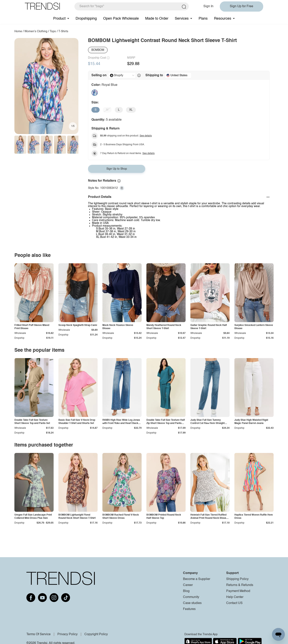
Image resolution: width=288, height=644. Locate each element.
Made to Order (157, 19)
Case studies (192, 603)
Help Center (235, 597)
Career (188, 585)
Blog (186, 591)
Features (189, 609)
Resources (223, 19)
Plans (203, 19)
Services (182, 19)
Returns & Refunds (240, 585)
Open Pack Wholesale (121, 19)
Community (191, 597)
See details (146, 136)
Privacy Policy (67, 634)
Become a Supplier (197, 579)
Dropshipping (86, 19)
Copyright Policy (96, 634)
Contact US (234, 603)
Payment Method (238, 591)
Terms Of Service (38, 634)
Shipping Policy (237, 579)
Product (59, 19)
